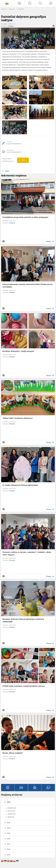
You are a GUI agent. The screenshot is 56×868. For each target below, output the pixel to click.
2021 (9, 844)
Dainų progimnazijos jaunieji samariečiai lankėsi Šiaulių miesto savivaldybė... (27, 286)
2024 (9, 828)
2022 (9, 839)
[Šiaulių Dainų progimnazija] (7, 3)
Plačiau (49, 242)
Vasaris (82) (11, 814)
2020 (9, 849)
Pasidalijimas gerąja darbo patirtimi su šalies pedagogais (25, 217)
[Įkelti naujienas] (19, 3)
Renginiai (21, 9)
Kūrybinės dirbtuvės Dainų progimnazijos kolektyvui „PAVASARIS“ (23, 620)
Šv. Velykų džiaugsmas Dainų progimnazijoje (20, 485)
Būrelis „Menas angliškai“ (13, 753)
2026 (9, 802)
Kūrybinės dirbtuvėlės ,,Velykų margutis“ (19, 351)
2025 (9, 823)
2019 (9, 855)
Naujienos (12, 9)
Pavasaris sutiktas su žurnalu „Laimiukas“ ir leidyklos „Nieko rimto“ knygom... (27, 553)
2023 (9, 833)
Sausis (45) (11, 817)
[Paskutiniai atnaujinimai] (30, 3)
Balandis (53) (12, 808)
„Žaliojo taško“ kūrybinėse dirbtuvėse (17, 418)
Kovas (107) (11, 811)
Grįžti (7, 171)
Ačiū (22, 160)
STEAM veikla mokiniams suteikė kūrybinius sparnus (24, 686)
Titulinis (4, 9)
